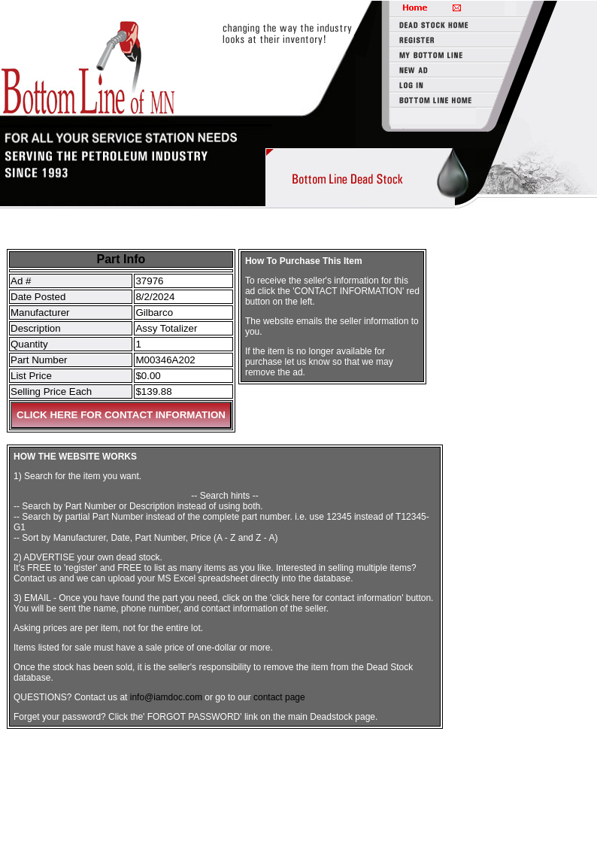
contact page (279, 697)
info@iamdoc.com (166, 697)
